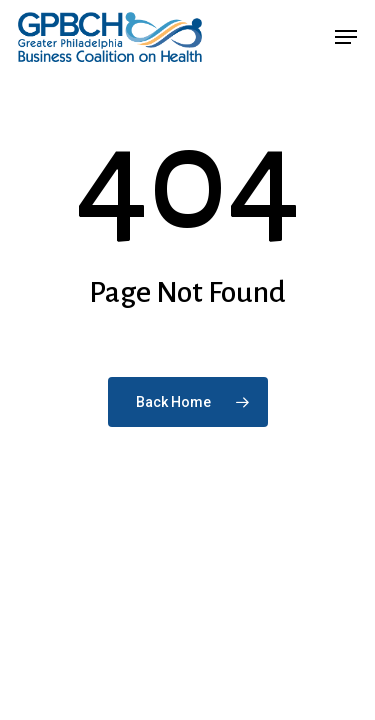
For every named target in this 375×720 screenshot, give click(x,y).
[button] (346, 37)
